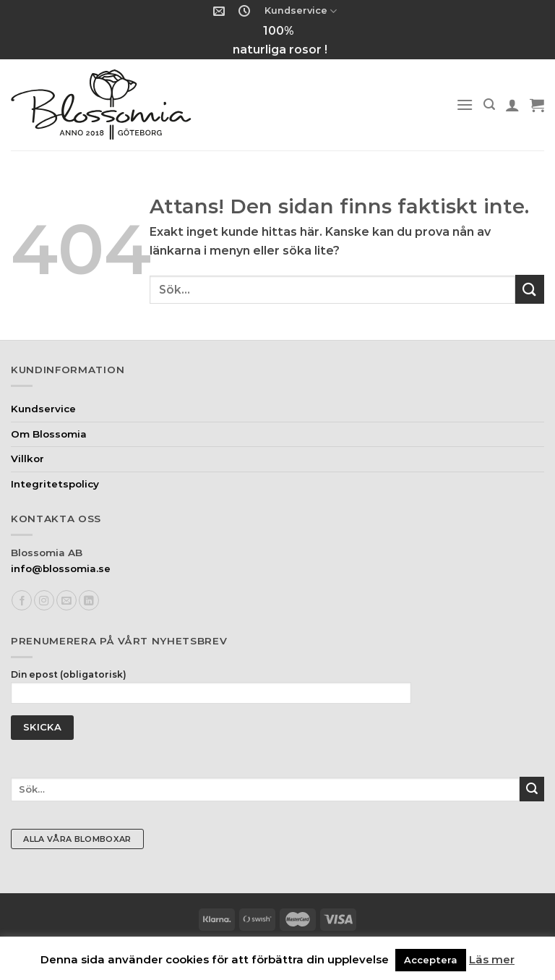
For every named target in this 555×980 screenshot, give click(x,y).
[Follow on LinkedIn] (89, 601)
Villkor (27, 459)
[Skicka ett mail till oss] (66, 601)
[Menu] (465, 105)
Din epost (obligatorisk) (211, 690)
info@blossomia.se (61, 568)
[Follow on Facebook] (22, 601)
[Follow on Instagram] (44, 601)
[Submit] (530, 289)
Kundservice (301, 11)
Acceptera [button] (431, 960)
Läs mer (492, 959)
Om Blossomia (49, 434)
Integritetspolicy (55, 484)
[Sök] (489, 105)
